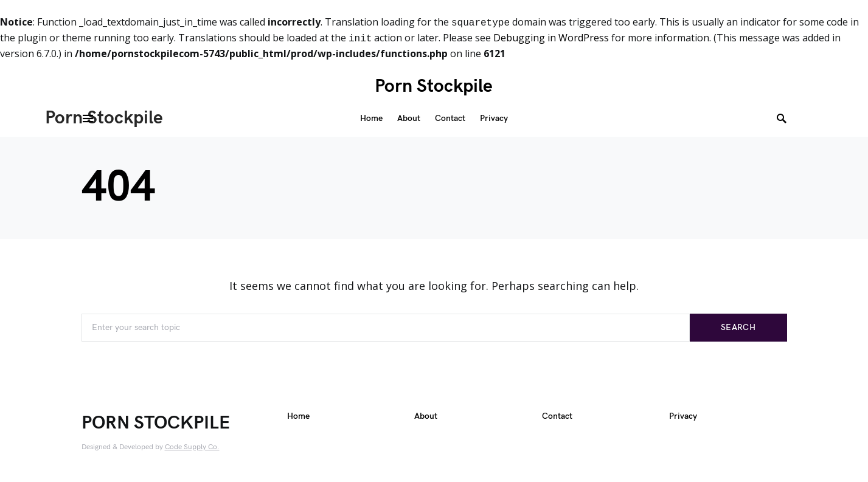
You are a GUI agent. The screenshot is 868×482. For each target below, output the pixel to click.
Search (738, 327)
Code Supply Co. (192, 447)
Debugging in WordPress (551, 38)
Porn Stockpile (434, 86)
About (426, 418)
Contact (557, 418)
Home (298, 418)
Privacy (683, 418)
